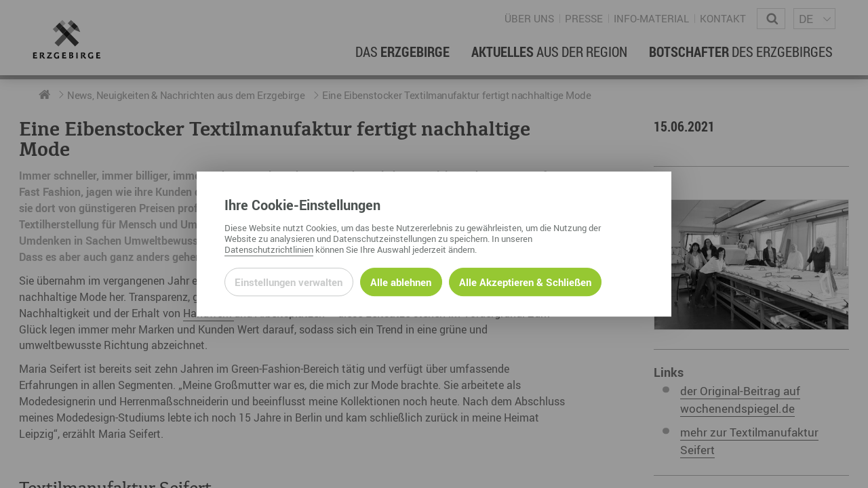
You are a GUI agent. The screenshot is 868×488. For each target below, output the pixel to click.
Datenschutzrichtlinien (269, 249)
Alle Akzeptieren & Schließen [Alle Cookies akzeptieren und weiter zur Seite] (525, 282)
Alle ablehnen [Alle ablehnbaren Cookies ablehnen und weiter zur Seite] (401, 282)
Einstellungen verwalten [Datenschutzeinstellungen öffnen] (289, 282)
